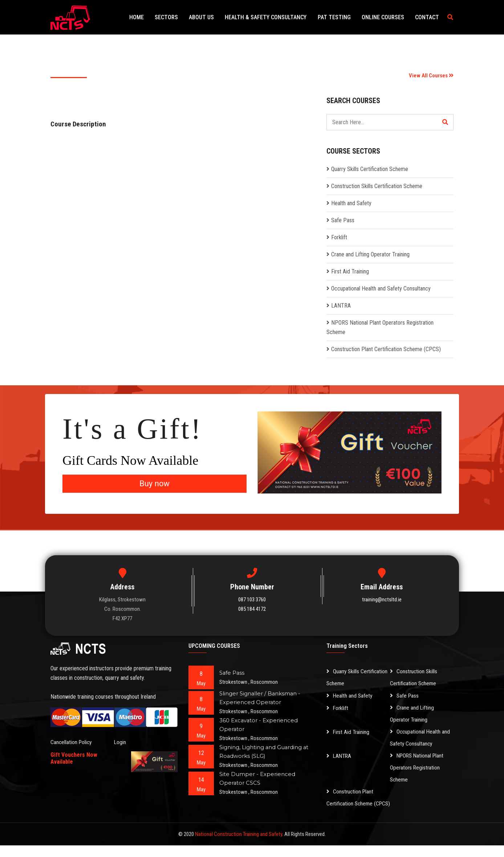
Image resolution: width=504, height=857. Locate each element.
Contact (428, 17)
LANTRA (341, 306)
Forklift (339, 237)
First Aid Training (350, 271)
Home (151, 17)
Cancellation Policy (72, 742)
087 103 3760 (252, 600)
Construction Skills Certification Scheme (377, 186)
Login (120, 742)
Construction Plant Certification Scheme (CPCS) (386, 349)
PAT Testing (340, 17)
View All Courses (431, 76)
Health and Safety (351, 203)
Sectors (179, 17)
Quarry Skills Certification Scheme (370, 169)
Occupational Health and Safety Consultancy (381, 289)
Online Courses (386, 17)
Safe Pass (343, 220)
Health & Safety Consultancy (274, 17)
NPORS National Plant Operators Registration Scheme (418, 767)
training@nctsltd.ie (382, 600)
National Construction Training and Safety (239, 846)
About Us (212, 17)
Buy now (155, 484)
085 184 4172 (252, 609)
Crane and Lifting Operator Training (370, 254)
